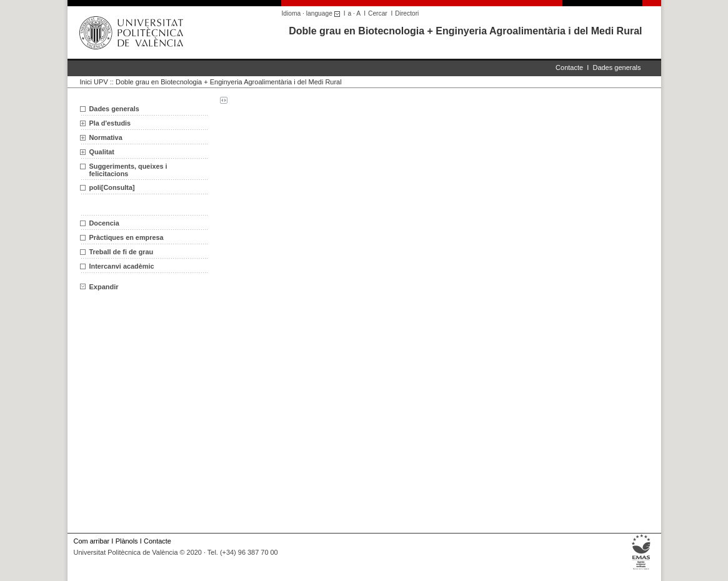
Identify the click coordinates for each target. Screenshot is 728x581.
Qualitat (102, 152)
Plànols (127, 541)
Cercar (378, 13)
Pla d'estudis (110, 123)
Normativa (106, 137)
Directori (407, 13)
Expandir (99, 287)
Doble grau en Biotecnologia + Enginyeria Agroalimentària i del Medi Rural (465, 31)
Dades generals (616, 67)
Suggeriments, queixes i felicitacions (128, 170)
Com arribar (92, 541)
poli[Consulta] (112, 187)
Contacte (569, 67)
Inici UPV (94, 82)
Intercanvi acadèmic (122, 266)
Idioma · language (313, 13)
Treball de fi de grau (122, 252)
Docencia (104, 223)
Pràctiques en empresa (127, 237)
